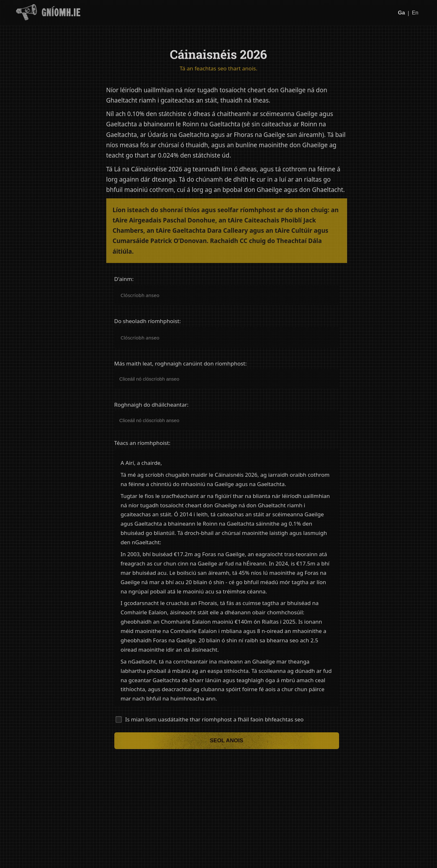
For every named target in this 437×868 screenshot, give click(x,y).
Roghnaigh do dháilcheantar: (152, 405)
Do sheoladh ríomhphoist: (148, 321)
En (415, 13)
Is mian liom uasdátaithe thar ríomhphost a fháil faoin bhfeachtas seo (214, 719)
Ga (401, 13)
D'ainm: (124, 279)
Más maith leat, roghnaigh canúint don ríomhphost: (181, 364)
